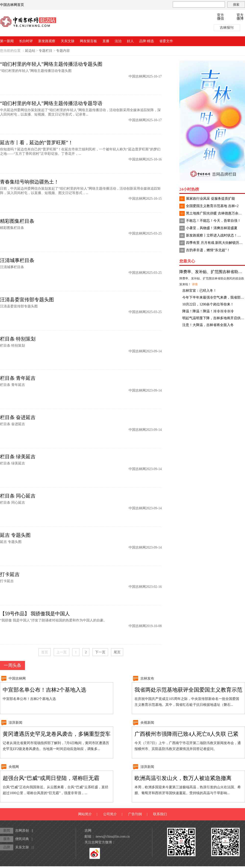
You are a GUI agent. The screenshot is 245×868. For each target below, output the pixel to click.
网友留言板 (88, 41)
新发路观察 (47, 41)
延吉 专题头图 (15, 535)
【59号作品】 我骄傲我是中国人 (35, 614)
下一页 (100, 652)
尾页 (117, 652)
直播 (106, 41)
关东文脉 (68, 41)
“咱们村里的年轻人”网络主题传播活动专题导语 (51, 103)
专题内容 (63, 51)
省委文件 (166, 41)
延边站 (30, 51)
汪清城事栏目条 (17, 260)
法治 (118, 41)
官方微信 (220, 17)
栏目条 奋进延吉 (18, 417)
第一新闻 (7, 41)
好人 (130, 41)
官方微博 (240, 17)
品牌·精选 (147, 41)
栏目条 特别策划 (18, 339)
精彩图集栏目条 (17, 221)
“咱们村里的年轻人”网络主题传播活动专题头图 (51, 64)
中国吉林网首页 (12, 5)
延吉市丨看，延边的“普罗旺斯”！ (37, 143)
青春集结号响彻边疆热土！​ (29, 182)
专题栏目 (46, 51)
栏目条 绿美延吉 (18, 457)
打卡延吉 (10, 574)
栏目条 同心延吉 (18, 496)
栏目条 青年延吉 (18, 378)
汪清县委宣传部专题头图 (27, 300)
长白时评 (26, 41)
